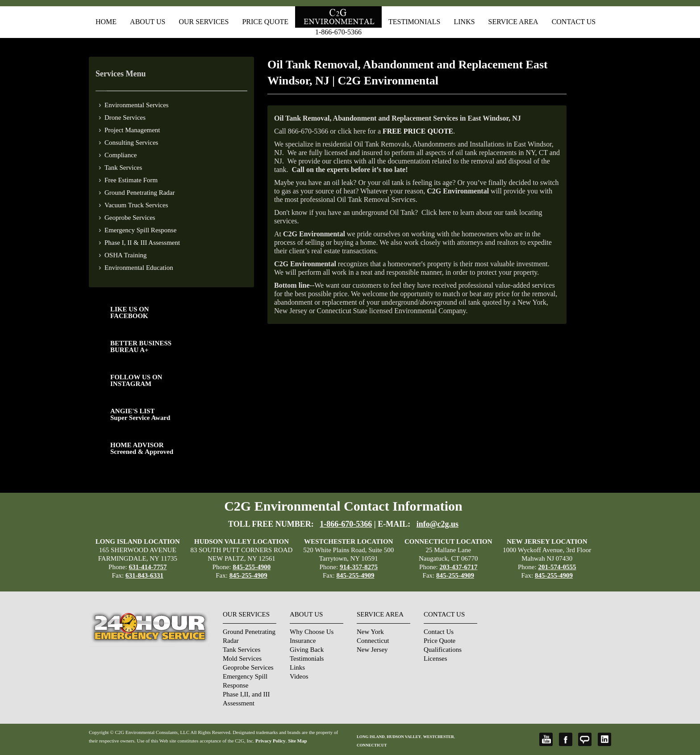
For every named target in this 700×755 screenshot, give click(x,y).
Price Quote (265, 22)
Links (464, 22)
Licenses (435, 659)
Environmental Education (139, 268)
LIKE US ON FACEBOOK (130, 312)
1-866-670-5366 (338, 32)
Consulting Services (131, 143)
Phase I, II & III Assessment (142, 243)
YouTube (546, 739)
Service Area (513, 22)
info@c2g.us (437, 524)
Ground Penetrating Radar (140, 193)
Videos (299, 676)
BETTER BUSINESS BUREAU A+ (141, 346)
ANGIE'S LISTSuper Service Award (140, 414)
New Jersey (372, 650)
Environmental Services (137, 105)
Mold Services (242, 659)
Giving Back (307, 650)
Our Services (204, 22)
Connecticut (373, 641)
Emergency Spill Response (140, 230)
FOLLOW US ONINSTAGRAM (136, 380)
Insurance (303, 641)
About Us (148, 22)
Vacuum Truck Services (136, 205)
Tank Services (123, 168)
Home (106, 22)
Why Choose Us (312, 632)
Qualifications (443, 650)
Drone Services (125, 117)
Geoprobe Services (130, 218)
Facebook (566, 739)
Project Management (132, 130)
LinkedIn (604, 739)
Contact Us (574, 22)
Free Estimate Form (131, 180)
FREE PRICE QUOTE (418, 131)
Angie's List (585, 739)
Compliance (121, 155)
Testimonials (414, 22)
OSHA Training (126, 255)
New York (370, 632)
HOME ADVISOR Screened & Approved (142, 448)
